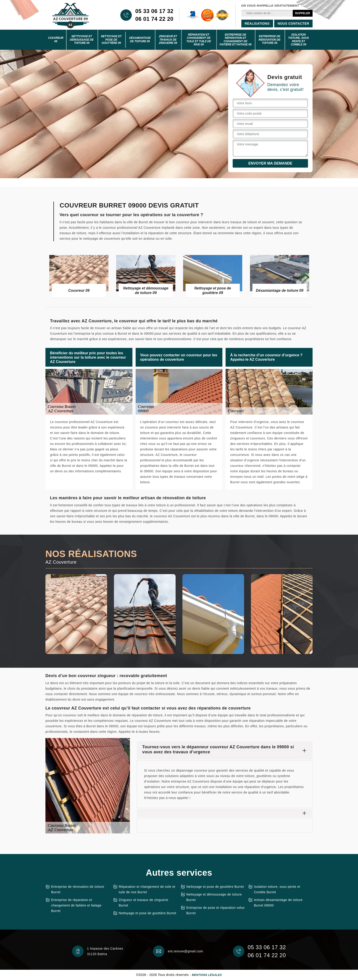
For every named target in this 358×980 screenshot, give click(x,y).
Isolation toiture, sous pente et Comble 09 (299, 40)
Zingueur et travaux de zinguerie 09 (168, 40)
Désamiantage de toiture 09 (140, 39)
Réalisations (257, 24)
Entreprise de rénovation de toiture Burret (78, 889)
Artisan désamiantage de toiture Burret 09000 (278, 903)
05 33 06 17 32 (154, 11)
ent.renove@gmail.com (185, 951)
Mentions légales (207, 975)
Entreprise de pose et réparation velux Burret (216, 910)
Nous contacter (293, 24)
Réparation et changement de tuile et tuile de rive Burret (147, 889)
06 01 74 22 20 (154, 19)
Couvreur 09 (56, 39)
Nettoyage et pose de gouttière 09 (111, 40)
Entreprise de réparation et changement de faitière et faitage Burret (76, 905)
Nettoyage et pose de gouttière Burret (147, 913)
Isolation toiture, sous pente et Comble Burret (277, 889)
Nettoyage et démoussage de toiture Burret (214, 897)
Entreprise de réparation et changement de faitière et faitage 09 (236, 40)
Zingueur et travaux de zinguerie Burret (143, 903)
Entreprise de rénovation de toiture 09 (270, 40)
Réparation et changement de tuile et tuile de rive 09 (199, 40)
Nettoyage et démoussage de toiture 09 (82, 40)
